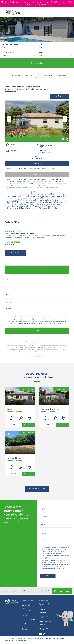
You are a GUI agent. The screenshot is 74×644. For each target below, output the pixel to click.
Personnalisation (28, 620)
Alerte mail (37, 163)
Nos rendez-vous (27, 624)
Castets (42, 609)
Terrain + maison (14, 76)
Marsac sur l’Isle (45, 621)
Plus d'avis (15, 253)
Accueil (36, 74)
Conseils (25, 629)
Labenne (42, 613)
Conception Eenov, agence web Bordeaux (17, 640)
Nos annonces (27, 601)
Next (65, 119)
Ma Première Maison (44, 629)
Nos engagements (27, 610)
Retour (59, 96)
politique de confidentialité (50, 352)
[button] (62, 591)
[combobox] (18, 47)
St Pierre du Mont (44, 617)
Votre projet (27, 605)
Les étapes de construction (27, 615)
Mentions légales (58, 638)
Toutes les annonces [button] (37, 489)
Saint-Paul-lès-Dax (45, 605)
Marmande (43, 625)
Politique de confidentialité (44, 638)
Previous (9, 119)
